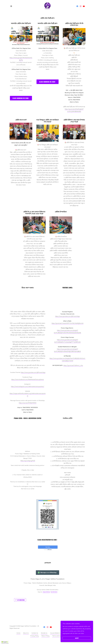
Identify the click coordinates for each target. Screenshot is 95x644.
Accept (77, 638)
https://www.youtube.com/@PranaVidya (33, 372)
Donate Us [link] (44, 637)
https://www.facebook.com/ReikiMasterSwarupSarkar (28, 379)
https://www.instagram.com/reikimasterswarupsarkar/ (28, 386)
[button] (11, 6)
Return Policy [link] (45, 640)
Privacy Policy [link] (34, 640)
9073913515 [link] (54, 596)
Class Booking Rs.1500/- (21, 98)
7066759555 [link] (46, 596)
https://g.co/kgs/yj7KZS (28, 461)
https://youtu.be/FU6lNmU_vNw (73, 365)
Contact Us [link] (35, 637)
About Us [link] (26, 637)
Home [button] (18, 637)
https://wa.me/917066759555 (28, 403)
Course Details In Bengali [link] (58, 637)
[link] (47, 6)
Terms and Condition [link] (58, 640)
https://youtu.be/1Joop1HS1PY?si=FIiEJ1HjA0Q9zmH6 (67, 323)
